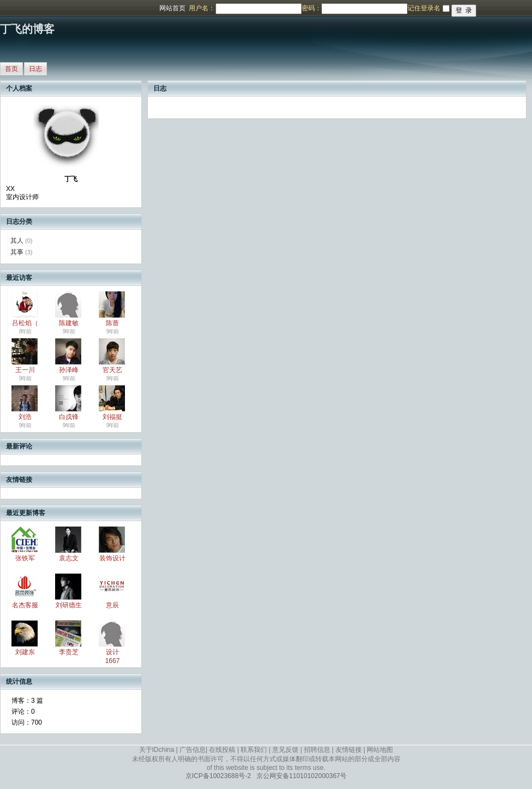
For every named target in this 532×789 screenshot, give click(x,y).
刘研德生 (69, 605)
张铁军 (25, 558)
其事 (17, 252)
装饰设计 (112, 558)
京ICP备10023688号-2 (218, 776)
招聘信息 (317, 750)
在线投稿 (222, 750)
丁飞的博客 (27, 29)
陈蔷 (112, 323)
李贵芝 (69, 652)
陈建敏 (69, 323)
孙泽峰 (69, 370)
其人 (17, 241)
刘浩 (25, 417)
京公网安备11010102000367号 (301, 776)
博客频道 (52, 8)
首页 (11, 69)
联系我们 (254, 750)
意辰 (112, 605)
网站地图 (380, 750)
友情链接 (349, 750)
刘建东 (25, 652)
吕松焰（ (25, 323)
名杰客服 (25, 605)
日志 (35, 69)
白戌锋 (69, 417)
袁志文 (69, 558)
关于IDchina (157, 750)
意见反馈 (285, 750)
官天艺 (112, 370)
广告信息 (193, 750)
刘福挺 (112, 417)
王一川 (25, 370)
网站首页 (172, 8)
